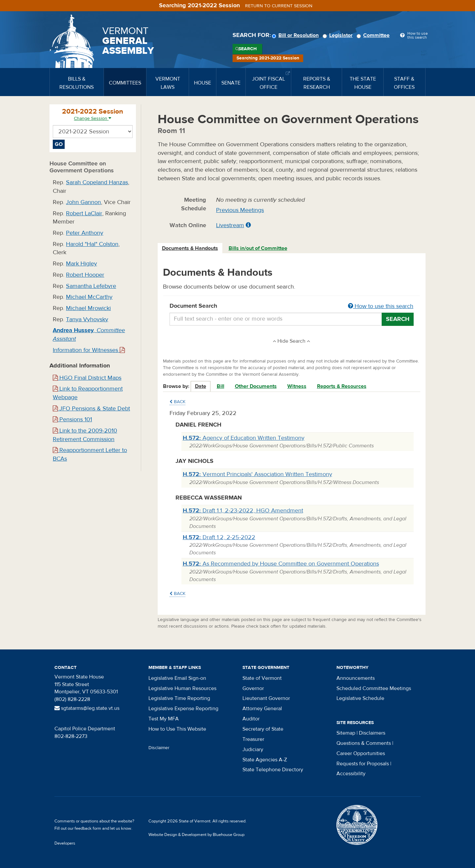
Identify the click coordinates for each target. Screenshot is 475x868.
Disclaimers (372, 733)
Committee (374, 35)
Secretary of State (263, 729)
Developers (65, 843)
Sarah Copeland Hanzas (97, 182)
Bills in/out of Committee (258, 248)
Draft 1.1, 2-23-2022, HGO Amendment (243, 511)
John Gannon (83, 202)
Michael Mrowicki (88, 308)
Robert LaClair (84, 213)
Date (201, 386)
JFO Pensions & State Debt (91, 409)
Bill (221, 386)
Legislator (339, 35)
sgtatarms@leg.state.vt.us (87, 708)
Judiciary (253, 749)
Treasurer (253, 739)
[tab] (190, 248)
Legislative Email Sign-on (177, 678)
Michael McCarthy (89, 297)
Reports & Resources (342, 386)
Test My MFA (164, 719)
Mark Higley (81, 264)
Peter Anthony (85, 233)
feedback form (88, 828)
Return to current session (279, 6)
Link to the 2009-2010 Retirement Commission (85, 435)
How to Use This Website (177, 729)
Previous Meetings (240, 210)
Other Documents (256, 386)
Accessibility (351, 774)
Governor (253, 688)
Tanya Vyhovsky (87, 319)
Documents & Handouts (190, 248)
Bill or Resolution (296, 35)
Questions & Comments (364, 743)
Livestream (230, 225)
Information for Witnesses (89, 350)
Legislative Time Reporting (179, 698)
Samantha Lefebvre (91, 286)
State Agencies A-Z (265, 760)
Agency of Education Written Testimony (244, 438)
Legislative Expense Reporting (183, 709)
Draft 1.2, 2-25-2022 (219, 537)
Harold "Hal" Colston (92, 244)
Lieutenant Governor (266, 698)
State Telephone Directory (273, 770)
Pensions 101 (72, 419)
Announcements (356, 678)
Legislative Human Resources (182, 688)
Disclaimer (159, 748)
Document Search (292, 306)
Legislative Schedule (360, 698)
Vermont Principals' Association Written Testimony (257, 474)
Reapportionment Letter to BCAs (90, 454)
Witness (297, 386)
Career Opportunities (361, 753)
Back (177, 402)
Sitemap (346, 733)
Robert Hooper (85, 275)
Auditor (251, 719)
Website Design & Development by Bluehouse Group (196, 835)
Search (248, 49)
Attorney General (262, 709)
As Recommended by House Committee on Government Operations (281, 564)
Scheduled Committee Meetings (374, 688)
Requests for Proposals (363, 764)
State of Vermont (262, 678)
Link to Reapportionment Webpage (88, 393)
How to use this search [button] (381, 306)
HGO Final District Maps (87, 378)
